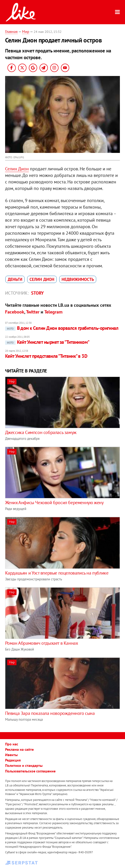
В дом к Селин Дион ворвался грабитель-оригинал (62, 328)
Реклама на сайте (19, 749)
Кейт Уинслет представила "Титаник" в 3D (46, 356)
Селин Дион (17, 169)
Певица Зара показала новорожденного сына (50, 713)
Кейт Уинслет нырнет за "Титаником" (47, 342)
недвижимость (78, 279)
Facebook (15, 312)
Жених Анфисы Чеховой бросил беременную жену (54, 503)
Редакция (13, 760)
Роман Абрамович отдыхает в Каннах (42, 643)
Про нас (12, 744)
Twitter (33, 312)
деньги (15, 279)
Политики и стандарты (24, 765)
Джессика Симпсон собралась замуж (41, 432)
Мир (26, 31)
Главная (11, 31)
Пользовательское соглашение (30, 771)
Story (37, 293)
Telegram (53, 312)
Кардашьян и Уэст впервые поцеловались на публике (57, 573)
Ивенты (11, 755)
